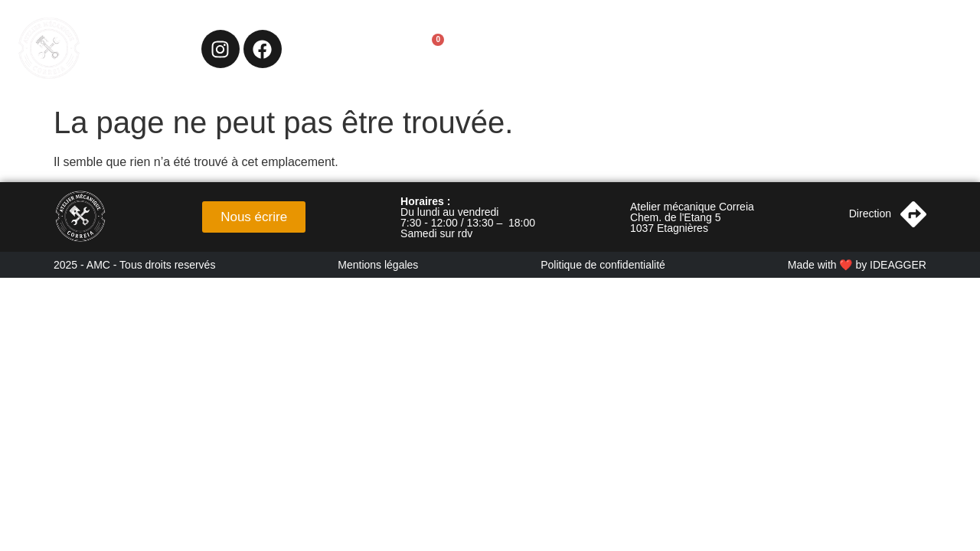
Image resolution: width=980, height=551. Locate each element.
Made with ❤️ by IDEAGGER (857, 265)
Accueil (610, 49)
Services (681, 49)
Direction (870, 214)
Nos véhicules (913, 49)
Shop (833, 49)
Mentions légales (378, 265)
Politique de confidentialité (603, 265)
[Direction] (913, 214)
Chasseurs (762, 49)
